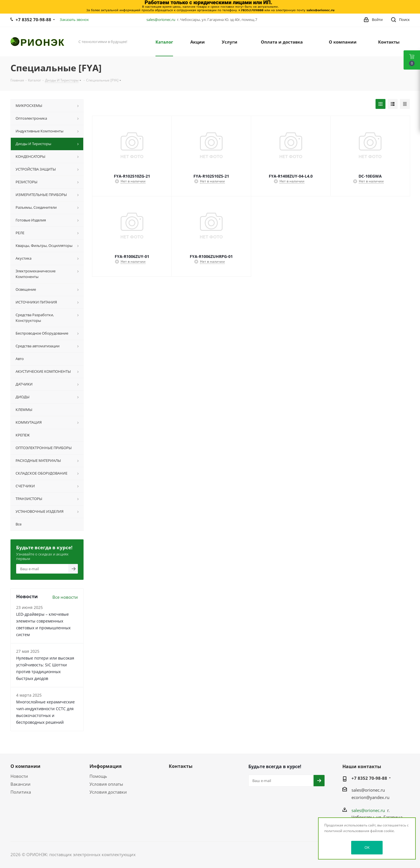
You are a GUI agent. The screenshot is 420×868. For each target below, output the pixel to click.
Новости (19, 776)
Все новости (65, 597)
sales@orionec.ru (161, 20)
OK (367, 847)
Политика (21, 792)
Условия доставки (108, 792)
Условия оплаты (106, 784)
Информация (105, 766)
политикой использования (347, 831)
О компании (25, 766)
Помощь (98, 776)
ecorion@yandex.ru (370, 797)
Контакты (181, 766)
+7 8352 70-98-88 (33, 20)
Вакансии (21, 784)
